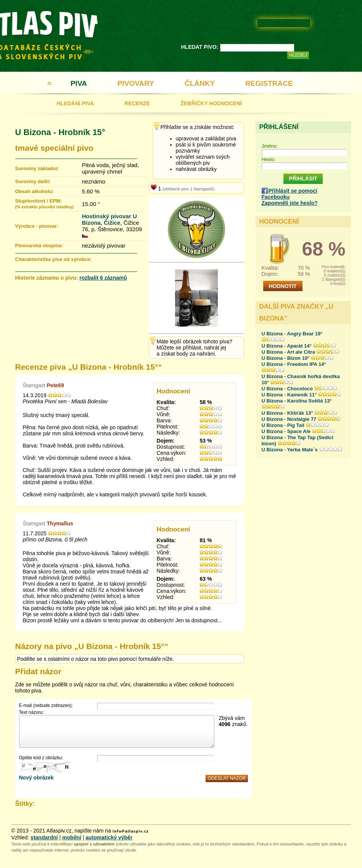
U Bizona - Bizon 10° (286, 358)
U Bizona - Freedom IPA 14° (294, 364)
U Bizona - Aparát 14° (287, 346)
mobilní (72, 837)
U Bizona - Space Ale (286, 431)
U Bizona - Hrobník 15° (60, 132)
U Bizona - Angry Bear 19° (292, 334)
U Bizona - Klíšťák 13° (287, 413)
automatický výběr (109, 837)
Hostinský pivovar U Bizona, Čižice (109, 219)
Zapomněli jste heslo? (290, 203)
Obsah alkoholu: (35, 191)
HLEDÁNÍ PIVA (76, 103)
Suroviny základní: (37, 168)
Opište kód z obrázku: (41, 758)
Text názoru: (31, 712)
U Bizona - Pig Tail (283, 425)
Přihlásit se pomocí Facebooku (290, 194)
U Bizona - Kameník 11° (289, 395)
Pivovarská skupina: (39, 246)
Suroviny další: (33, 181)
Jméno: (270, 146)
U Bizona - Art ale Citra (288, 352)
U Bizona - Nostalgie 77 (289, 419)
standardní (44, 837)
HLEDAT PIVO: (200, 47)
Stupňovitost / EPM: (44, 204)
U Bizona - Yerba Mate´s (290, 450)
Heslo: (269, 159)
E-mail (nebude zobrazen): (46, 705)
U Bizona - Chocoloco (287, 389)
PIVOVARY (136, 83)
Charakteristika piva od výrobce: (54, 259)
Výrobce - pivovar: (37, 226)
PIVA (79, 83)
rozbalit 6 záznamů (103, 278)
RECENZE (137, 103)
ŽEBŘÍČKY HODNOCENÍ (211, 103)
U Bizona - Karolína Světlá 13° (297, 401)
